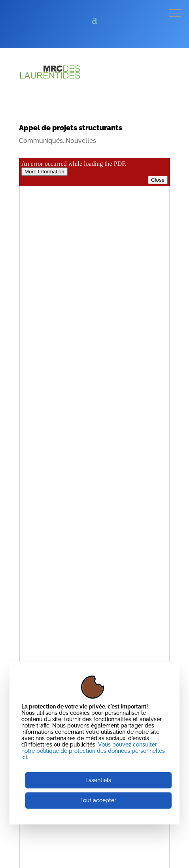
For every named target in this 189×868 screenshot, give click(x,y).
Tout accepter (98, 800)
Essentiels (98, 780)
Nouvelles (81, 141)
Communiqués (41, 141)
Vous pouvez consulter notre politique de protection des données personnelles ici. (93, 751)
